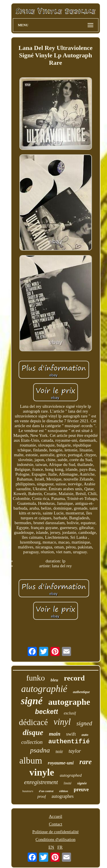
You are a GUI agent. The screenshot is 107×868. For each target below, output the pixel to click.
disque (33, 732)
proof (42, 797)
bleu (54, 680)
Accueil (55, 816)
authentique (81, 692)
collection (32, 742)
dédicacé (33, 722)
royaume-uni (61, 763)
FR (60, 847)
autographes (63, 796)
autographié (44, 689)
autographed (71, 775)
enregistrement (41, 782)
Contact (55, 824)
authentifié (69, 742)
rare (85, 762)
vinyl (62, 722)
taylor (75, 751)
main (55, 734)
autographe (69, 702)
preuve (81, 790)
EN (51, 847)
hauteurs (28, 791)
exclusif (70, 713)
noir (59, 751)
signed (84, 723)
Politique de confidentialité (55, 832)
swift (71, 734)
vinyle (42, 772)
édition (63, 791)
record (74, 678)
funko (36, 678)
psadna (40, 750)
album (31, 760)
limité (67, 783)
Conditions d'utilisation (56, 839)
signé (32, 701)
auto (85, 735)
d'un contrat (46, 791)
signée (82, 783)
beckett (47, 712)
